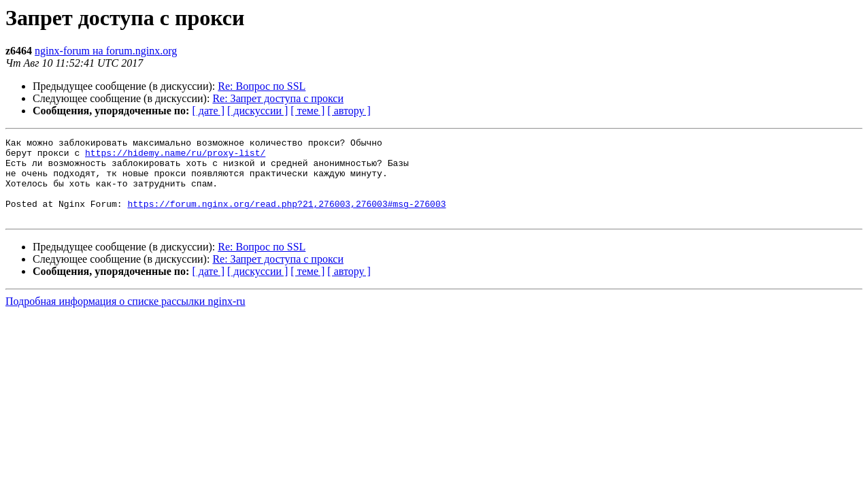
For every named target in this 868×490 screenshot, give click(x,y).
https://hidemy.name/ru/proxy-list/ (175, 157)
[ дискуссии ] (257, 111)
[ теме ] (307, 111)
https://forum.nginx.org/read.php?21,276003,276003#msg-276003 (286, 218)
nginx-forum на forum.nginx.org (106, 51)
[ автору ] (349, 111)
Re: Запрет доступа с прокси (278, 98)
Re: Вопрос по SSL (262, 86)
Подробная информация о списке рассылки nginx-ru (126, 317)
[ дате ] (208, 111)
